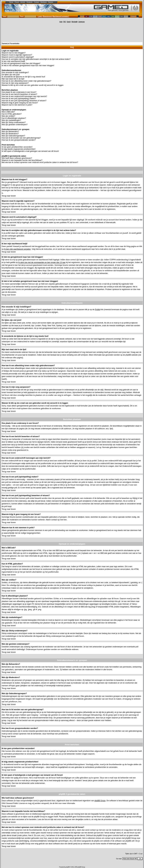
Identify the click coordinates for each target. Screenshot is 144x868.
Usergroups (81, 22)
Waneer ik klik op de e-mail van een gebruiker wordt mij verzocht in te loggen (33, 85)
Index (61, 22)
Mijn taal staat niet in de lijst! (13, 79)
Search (69, 22)
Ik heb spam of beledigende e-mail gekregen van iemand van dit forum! (30, 151)
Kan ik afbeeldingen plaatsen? (14, 118)
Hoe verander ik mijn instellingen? (15, 72)
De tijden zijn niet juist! (11, 75)
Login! (40, 16)
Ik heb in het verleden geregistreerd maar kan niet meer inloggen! (28, 66)
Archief (23, 2)
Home (11, 2)
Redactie (29, 2)
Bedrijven (44, 2)
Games (51, 2)
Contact (36, 2)
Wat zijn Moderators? (10, 134)
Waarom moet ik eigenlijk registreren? (17, 55)
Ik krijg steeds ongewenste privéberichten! (19, 149)
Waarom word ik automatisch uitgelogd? (18, 57)
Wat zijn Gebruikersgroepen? (13, 136)
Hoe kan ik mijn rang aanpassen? (15, 83)
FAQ (65, 22)
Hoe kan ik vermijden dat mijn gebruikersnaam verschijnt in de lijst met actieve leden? (36, 59)
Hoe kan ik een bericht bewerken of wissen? (19, 94)
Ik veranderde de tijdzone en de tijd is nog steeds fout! (23, 77)
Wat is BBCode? (8, 112)
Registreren (47, 16)
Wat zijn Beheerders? (10, 132)
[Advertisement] (72, 32)
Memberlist (74, 22)
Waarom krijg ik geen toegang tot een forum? (20, 103)
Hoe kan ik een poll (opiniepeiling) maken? (19, 99)
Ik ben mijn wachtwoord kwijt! (13, 61)
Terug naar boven (9, 196)
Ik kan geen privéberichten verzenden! (17, 147)
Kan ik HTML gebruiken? (12, 114)
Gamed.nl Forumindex (11, 43)
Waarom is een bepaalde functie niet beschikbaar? (22, 160)
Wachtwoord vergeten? (61, 16)
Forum (17, 2)
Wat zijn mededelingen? (11, 120)
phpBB (68, 867)
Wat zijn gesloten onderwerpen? (15, 125)
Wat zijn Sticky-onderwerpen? (14, 122)
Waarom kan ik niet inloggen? (14, 53)
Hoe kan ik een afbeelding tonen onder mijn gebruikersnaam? (26, 81)
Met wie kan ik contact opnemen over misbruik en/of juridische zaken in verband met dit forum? (40, 162)
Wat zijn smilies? (8, 116)
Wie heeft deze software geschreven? (17, 158)
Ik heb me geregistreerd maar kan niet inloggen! (21, 63)
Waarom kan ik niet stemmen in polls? (17, 105)
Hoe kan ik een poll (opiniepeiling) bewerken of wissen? (24, 101)
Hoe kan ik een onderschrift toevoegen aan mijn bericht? (24, 96)
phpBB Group (100, 801)
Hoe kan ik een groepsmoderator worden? (19, 140)
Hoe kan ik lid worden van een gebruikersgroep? (21, 138)
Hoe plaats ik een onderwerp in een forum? (19, 92)
